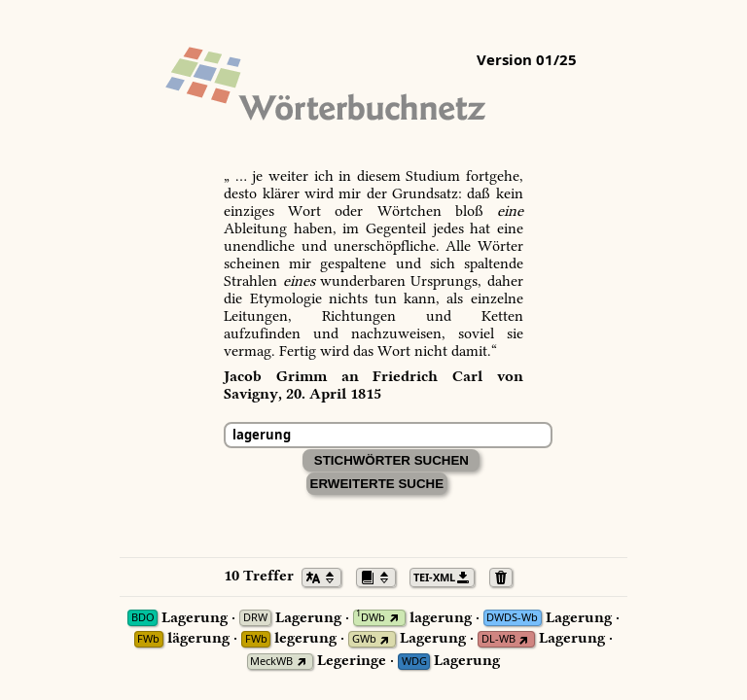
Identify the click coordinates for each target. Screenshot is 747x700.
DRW (255, 618)
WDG (414, 662)
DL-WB (498, 639)
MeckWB (271, 662)
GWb (364, 639)
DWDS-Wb (512, 618)
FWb (148, 639)
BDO (143, 618)
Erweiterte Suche (377, 484)
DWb (371, 618)
